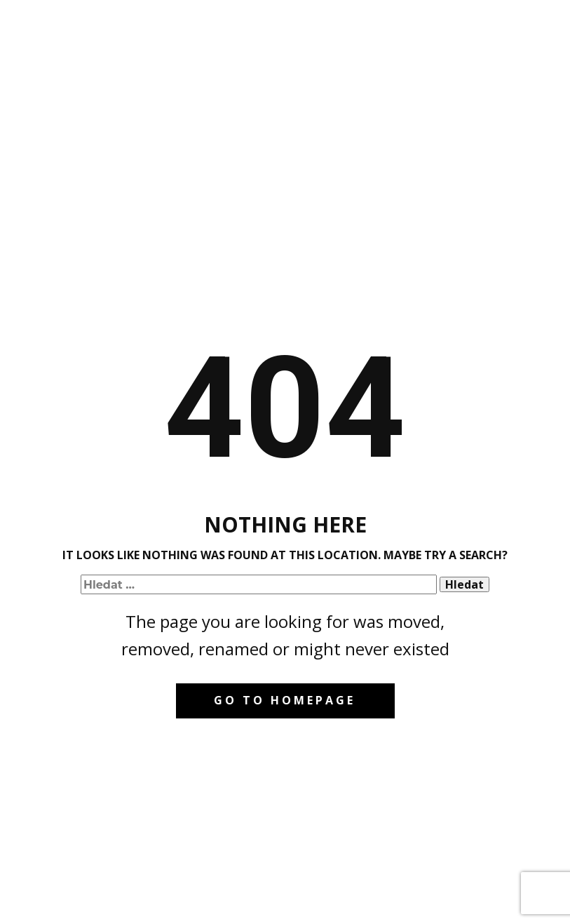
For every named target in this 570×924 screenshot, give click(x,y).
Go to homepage (285, 700)
